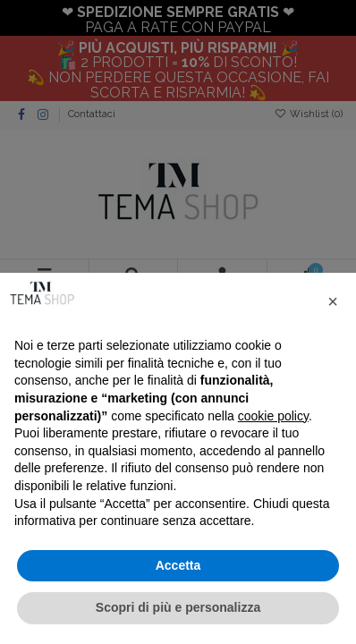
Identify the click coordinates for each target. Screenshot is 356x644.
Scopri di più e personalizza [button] (178, 607)
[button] (333, 301)
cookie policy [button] (273, 416)
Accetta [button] (178, 565)
